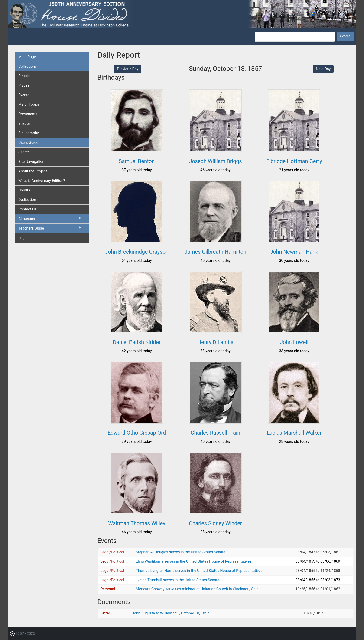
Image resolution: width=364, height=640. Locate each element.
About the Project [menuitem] (33, 171)
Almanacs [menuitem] (50, 220)
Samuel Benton (137, 161)
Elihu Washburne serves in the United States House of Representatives (194, 561)
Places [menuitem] (24, 85)
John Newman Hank (294, 252)
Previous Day (128, 69)
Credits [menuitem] (24, 190)
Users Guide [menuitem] (28, 143)
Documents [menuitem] (28, 114)
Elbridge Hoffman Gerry (294, 161)
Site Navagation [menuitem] (31, 162)
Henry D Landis (216, 342)
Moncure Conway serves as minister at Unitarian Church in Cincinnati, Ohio (197, 589)
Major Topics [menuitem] (29, 104)
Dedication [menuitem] (27, 200)
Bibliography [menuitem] (29, 133)
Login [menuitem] (23, 238)
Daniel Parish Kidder (137, 342)
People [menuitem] (24, 76)
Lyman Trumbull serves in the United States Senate (177, 580)
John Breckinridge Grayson (137, 252)
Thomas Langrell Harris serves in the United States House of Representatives (199, 571)
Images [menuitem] (24, 123)
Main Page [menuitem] (27, 57)
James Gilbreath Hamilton (216, 252)
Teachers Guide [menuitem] (50, 229)
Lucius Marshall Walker (294, 433)
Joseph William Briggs (215, 161)
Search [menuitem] (24, 152)
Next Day (323, 69)
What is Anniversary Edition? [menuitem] (42, 181)
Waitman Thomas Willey (137, 523)
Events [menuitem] (24, 95)
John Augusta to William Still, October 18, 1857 (171, 613)
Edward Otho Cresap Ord (137, 433)
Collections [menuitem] (28, 66)
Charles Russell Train (215, 433)
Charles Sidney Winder (216, 523)
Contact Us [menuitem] (28, 209)
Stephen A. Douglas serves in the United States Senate (180, 552)
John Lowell (294, 342)
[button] (137, 150)
